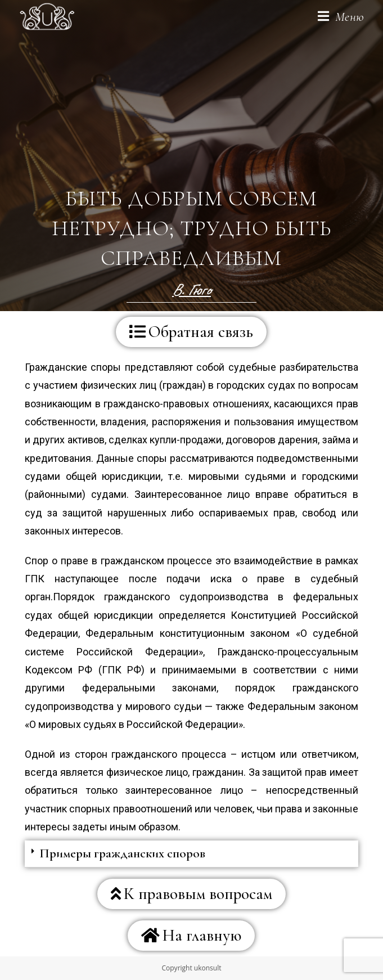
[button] (191, 332)
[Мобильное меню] (341, 17)
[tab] (191, 854)
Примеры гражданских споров (122, 853)
